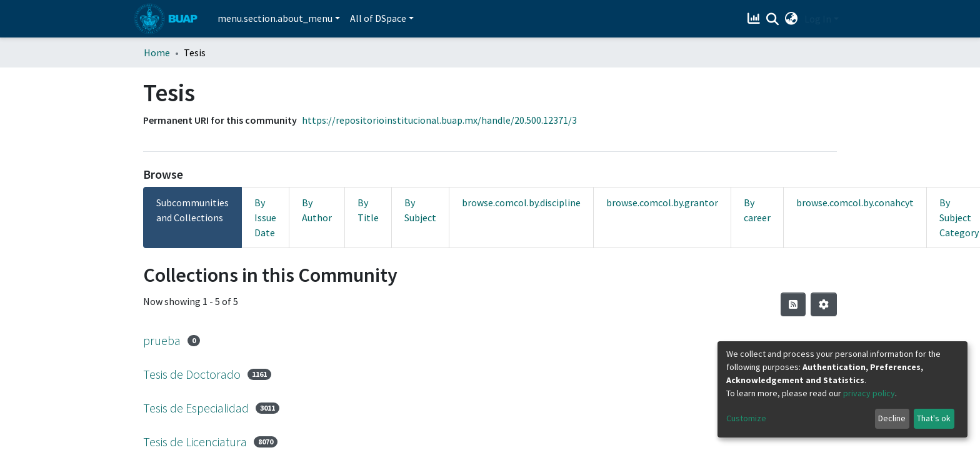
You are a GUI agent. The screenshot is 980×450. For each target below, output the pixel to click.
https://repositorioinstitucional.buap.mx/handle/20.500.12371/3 (439, 120)
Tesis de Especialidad (196, 408)
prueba (162, 340)
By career (757, 210)
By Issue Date (265, 217)
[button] (792, 19)
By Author (317, 210)
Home (157, 52)
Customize (746, 418)
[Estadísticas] (755, 19)
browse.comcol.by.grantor (662, 202)
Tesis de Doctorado (192, 374)
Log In (818, 19)
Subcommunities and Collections (192, 210)
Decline (892, 418)
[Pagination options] (824, 304)
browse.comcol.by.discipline (521, 202)
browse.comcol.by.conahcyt (855, 202)
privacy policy (869, 393)
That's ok (934, 418)
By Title (368, 210)
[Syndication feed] (793, 304)
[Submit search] (773, 19)
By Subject (420, 210)
